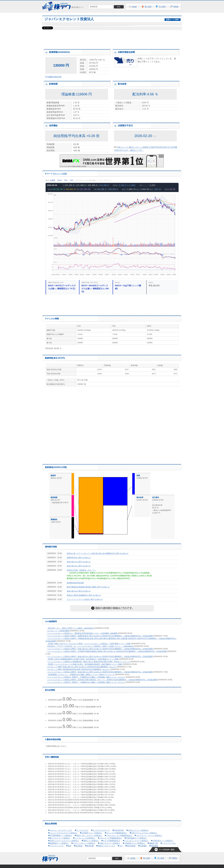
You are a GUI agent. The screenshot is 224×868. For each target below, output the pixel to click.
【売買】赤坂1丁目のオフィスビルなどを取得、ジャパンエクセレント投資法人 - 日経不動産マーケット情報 (89, 644)
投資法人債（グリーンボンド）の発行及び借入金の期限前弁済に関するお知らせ (98, 553)
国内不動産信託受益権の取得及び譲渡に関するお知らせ (88, 587)
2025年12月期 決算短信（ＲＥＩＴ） (82, 570)
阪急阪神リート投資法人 (59, 843)
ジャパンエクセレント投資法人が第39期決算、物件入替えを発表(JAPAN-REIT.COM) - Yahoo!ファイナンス (88, 662)
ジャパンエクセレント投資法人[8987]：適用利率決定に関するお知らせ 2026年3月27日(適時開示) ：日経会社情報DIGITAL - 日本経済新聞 (100, 636)
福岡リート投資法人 (91, 841)
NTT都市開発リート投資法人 (61, 835)
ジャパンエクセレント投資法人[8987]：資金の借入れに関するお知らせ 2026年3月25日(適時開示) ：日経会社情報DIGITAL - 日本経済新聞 (100, 649)
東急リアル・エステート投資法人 (89, 835)
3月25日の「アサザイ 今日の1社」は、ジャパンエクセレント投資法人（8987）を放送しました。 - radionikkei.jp (90, 646)
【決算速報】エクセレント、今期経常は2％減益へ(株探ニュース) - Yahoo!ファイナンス (81, 675)
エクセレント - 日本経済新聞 (58, 631)
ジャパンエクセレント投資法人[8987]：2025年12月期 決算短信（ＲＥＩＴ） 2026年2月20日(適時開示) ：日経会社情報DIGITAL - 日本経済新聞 (102, 680)
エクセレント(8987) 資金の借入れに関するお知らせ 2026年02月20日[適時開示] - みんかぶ (82, 667)
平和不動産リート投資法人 (136, 838)
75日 (66, 180)
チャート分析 (60, 174)
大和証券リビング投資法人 (135, 843)
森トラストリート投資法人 (60, 838)
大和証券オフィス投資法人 (163, 841)
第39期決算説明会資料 (75, 583)
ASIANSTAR (119, 830)
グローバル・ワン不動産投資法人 (119, 835)
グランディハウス (57, 846)
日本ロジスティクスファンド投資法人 (64, 841)
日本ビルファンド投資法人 (138, 830)
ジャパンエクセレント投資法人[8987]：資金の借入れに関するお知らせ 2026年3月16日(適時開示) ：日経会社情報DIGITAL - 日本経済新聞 (100, 657)
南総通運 (154, 846)
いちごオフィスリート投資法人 (136, 841)
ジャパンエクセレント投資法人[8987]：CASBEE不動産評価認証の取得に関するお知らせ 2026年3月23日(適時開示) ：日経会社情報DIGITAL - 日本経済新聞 (107, 651)
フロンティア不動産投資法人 (111, 838)
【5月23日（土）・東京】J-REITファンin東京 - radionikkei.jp (71, 628)
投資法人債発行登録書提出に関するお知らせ (84, 595)
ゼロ (121, 846)
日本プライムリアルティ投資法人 (144, 833)
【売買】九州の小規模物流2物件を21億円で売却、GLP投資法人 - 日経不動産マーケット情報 (83, 659)
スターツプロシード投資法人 (84, 843)
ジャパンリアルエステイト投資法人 (64, 833)
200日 (60, 180)
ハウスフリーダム (169, 843)
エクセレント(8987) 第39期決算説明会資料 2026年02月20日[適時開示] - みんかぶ (78, 669)
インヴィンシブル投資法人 (85, 838)
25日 (72, 180)
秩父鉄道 (79, 846)
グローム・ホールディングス (61, 830)
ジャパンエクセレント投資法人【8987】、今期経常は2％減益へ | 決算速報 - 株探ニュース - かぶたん (86, 677)
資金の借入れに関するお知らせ (79, 562)
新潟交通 (90, 846)
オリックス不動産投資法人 (117, 833)
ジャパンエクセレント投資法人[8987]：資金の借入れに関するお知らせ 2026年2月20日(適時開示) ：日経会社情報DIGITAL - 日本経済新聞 (100, 672)
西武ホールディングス (106, 846)
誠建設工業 (154, 843)
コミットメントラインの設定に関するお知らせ (85, 599)
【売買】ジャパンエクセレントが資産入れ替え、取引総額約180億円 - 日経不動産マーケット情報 (85, 664)
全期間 (52, 180)
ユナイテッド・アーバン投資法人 (149, 835)
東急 (70, 846)
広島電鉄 (143, 846)
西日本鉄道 (131, 846)
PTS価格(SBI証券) (53, 77)
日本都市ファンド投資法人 (92, 833)
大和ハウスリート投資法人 (110, 843)
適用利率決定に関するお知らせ (79, 558)
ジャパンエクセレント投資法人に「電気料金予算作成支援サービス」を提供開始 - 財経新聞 (82, 633)
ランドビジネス (82, 830)
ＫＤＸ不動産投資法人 (112, 841)
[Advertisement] (112, 39)
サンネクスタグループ (101, 830)
